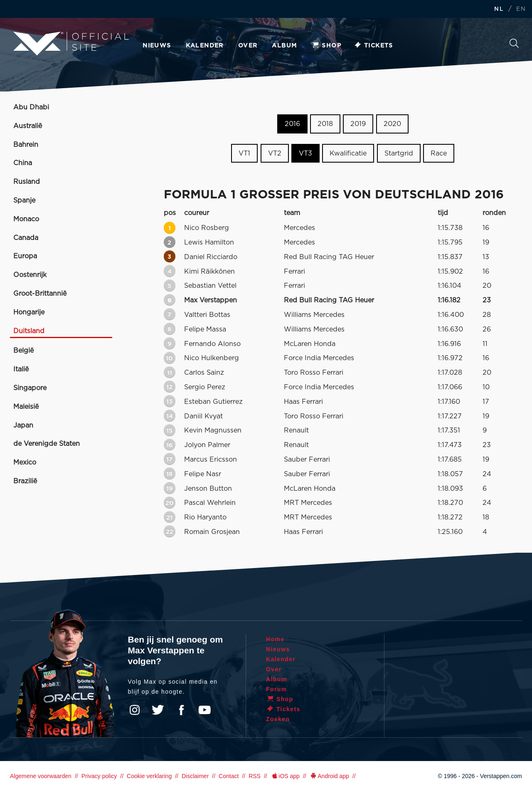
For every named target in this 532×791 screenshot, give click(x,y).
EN (521, 9)
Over (248, 46)
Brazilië (25, 481)
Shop (326, 46)
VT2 (275, 153)
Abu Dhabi (31, 107)
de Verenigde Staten (47, 444)
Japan (23, 425)
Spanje (24, 200)
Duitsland (29, 331)
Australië (28, 126)
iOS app (285, 776)
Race (439, 153)
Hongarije (29, 312)
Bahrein (26, 145)
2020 (392, 124)
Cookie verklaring (149, 776)
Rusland (27, 182)
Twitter (158, 710)
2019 (358, 124)
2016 (292, 124)
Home (275, 639)
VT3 (305, 153)
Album (284, 46)
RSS (255, 776)
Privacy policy (99, 776)
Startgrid (399, 153)
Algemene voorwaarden (41, 776)
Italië (21, 369)
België (23, 351)
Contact (229, 776)
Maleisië (26, 407)
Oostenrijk (30, 275)
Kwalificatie (348, 153)
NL (499, 9)
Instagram (135, 710)
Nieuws (157, 46)
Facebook (181, 710)
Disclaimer (195, 776)
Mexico (25, 462)
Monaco (26, 219)
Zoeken (514, 43)
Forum (277, 689)
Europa (25, 256)
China (23, 163)
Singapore (30, 388)
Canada (26, 238)
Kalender (205, 46)
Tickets (373, 46)
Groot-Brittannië (40, 294)
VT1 (244, 153)
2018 (325, 124)
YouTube (204, 710)
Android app (329, 776)
